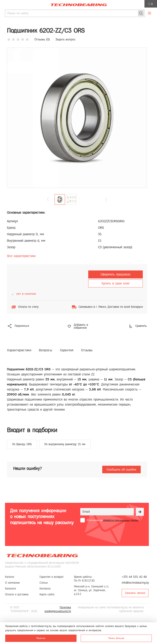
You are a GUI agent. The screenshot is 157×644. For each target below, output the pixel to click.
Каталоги (10, 589)
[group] (77, 118)
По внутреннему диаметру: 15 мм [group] (65, 444)
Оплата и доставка (17, 594)
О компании (12, 583)
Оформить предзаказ (116, 274)
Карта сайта (47, 594)
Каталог (10, 577)
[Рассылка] (140, 512)
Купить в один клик (116, 283)
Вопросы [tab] (45, 350)
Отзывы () (42, 39)
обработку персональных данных (121, 520)
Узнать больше (116, 638)
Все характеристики (21, 256)
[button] (106, 199)
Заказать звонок (135, 593)
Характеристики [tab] (19, 350)
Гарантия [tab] (67, 350)
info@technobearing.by (135, 583)
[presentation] (112, 533)
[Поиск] (141, 13)
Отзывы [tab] (87, 350)
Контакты (45, 589)
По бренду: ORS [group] (22, 444)
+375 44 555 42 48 (134, 577)
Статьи (44, 583)
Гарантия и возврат (52, 577)
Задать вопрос (65, 39)
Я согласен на (113, 520)
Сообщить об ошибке (121, 469)
